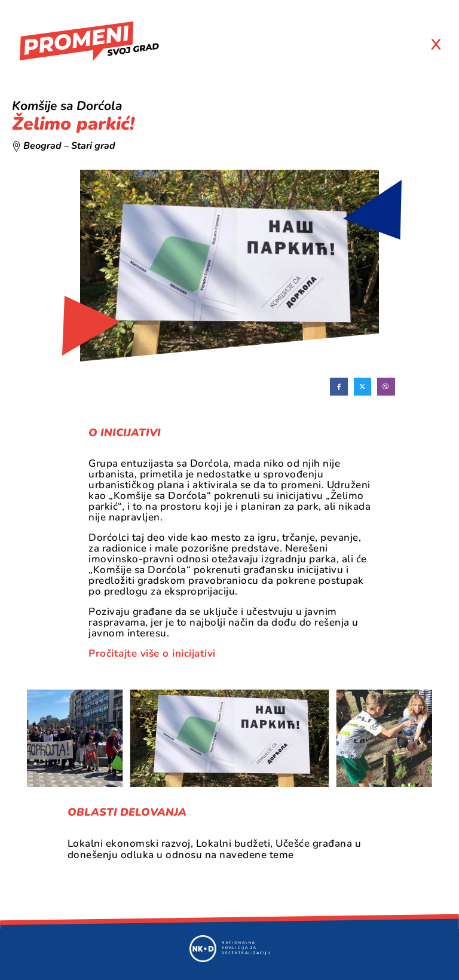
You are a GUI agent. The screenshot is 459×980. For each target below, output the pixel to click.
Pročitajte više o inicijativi (152, 653)
